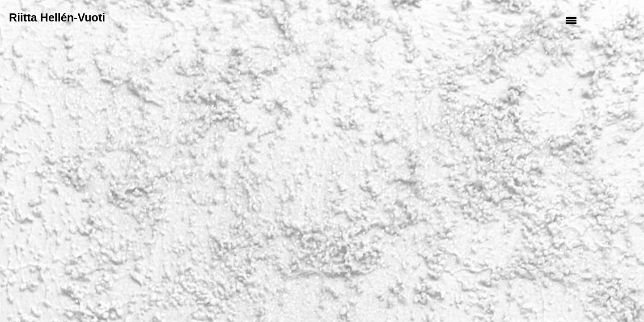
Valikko (572, 20)
